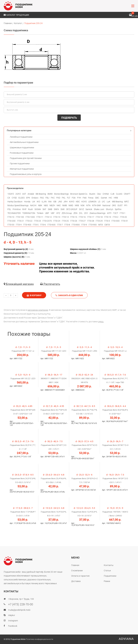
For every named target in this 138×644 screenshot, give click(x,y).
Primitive (17, 209)
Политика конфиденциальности (39, 639)
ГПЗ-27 (82, 221)
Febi (85, 198)
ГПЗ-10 (11, 217)
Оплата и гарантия (80, 576)
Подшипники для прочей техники (26, 158)
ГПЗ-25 (65, 221)
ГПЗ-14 (65, 217)
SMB (50, 209)
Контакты (109, 565)
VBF (53, 213)
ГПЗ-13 (57, 217)
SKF (44, 209)
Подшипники (110, 576)
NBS (46, 205)
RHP (24, 209)
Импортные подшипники (22, 169)
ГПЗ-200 (11, 221)
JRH (66, 202)
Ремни (107, 581)
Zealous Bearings (97, 213)
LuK (109, 202)
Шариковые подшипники (22, 148)
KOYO (84, 202)
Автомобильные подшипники (24, 142)
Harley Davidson (15, 202)
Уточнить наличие (19, 264)
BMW (50, 194)
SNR (63, 209)
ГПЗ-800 (76, 225)
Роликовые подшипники (22, 153)
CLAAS (119, 194)
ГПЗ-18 (99, 217)
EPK (28, 198)
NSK (83, 205)
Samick (89, 209)
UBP (47, 213)
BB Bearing (41, 194)
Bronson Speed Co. (79, 194)
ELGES (21, 198)
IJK (34, 202)
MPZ (126, 202)
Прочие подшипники (20, 164)
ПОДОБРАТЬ (69, 118)
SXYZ (81, 209)
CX (9, 198)
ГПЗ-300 (116, 221)
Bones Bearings (61, 194)
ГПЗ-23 (37, 221)
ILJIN (44, 202)
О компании (77, 571)
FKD (58, 198)
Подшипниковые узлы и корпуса (26, 174)
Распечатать (50, 284)
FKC (53, 198)
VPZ (58, 213)
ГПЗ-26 (74, 221)
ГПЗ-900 (93, 225)
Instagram (13, 621)
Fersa (91, 198)
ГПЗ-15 (74, 217)
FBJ (47, 198)
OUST (120, 205)
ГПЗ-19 (108, 217)
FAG (42, 198)
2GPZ (18, 194)
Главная (8, 23)
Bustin (92, 194)
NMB (65, 205)
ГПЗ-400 (27, 225)
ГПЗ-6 (43, 225)
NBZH (52, 205)
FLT (69, 198)
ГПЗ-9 (84, 225)
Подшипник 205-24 (33, 23)
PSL (9, 209)
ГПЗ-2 (116, 217)
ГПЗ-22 (29, 221)
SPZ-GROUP (72, 209)
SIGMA (38, 209)
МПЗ (101, 225)
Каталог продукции (16, 15)
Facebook (13, 626)
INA (50, 202)
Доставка (76, 581)
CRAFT (127, 194)
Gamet (104, 198)
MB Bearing (117, 202)
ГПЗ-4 (19, 225)
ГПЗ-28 (91, 221)
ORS (114, 205)
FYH (79, 198)
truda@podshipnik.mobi (19, 610)
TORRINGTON (29, 213)
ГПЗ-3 (107, 221)
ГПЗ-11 (40, 217)
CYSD (14, 198)
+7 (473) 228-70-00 (21, 604)
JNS (60, 202)
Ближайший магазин (19, 284)
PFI (126, 205)
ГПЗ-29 (99, 221)
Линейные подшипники (21, 137)
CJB (112, 194)
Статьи (107, 571)
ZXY (86, 213)
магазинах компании (38, 310)
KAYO (72, 202)
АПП (109, 213)
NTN (88, 205)
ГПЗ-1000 (30, 217)
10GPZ (11, 194)
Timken (40, 213)
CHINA (106, 194)
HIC (110, 198)
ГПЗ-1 (123, 213)
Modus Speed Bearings (18, 205)
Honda (27, 202)
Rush (30, 209)
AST (24, 194)
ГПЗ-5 (36, 225)
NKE (59, 205)
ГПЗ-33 (11, 225)
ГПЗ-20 (123, 217)
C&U (99, 194)
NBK (40, 205)
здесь (101, 322)
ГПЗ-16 (82, 217)
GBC (97, 198)
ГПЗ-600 (51, 225)
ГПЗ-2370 (47, 221)
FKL (64, 198)
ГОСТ (116, 213)
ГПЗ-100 (20, 217)
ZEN (75, 213)
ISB (55, 202)
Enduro (35, 198)
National (106, 205)
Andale (31, 194)
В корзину (34, 295)
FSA (74, 198)
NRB (77, 205)
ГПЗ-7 (60, 225)
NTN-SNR (96, 205)
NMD (71, 205)
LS (99, 202)
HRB (116, 198)
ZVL (81, 213)
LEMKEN (92, 202)
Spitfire (118, 209)
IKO (38, 202)
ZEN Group (67, 213)
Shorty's (110, 209)
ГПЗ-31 (125, 221)
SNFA (56, 209)
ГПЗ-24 (57, 221)
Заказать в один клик (69, 295)
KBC (78, 202)
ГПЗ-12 (48, 217)
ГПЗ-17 (91, 217)
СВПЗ (107, 225)
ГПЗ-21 (21, 221)
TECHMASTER (14, 213)
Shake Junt (99, 209)
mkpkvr (12, 615)
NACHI (33, 205)
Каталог (18, 23)
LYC (103, 202)
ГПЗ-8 (67, 225)
